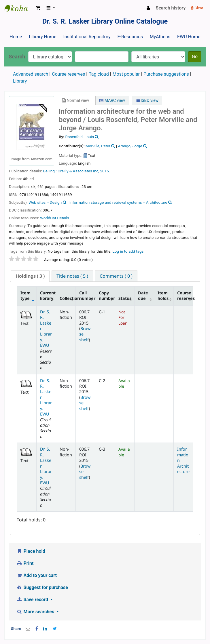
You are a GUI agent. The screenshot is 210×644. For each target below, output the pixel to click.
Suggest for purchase (42, 587)
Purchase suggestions (166, 74)
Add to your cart (37, 575)
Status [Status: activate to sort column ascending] (125, 298)
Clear (197, 8)
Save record (33, 600)
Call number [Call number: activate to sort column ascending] (87, 296)
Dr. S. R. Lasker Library (19, 8)
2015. (105, 171)
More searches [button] (36, 612)
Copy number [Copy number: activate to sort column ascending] (107, 296)
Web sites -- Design (45, 202)
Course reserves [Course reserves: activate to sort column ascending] (185, 296)
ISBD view (147, 100)
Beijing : (50, 171)
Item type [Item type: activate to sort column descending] (25, 296)
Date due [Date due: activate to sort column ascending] (143, 296)
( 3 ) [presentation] (30, 276)
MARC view (112, 100)
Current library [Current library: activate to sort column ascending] (48, 296)
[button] (38, 8)
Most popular (126, 74)
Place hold (31, 551)
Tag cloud (99, 74)
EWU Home (189, 37)
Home (16, 37)
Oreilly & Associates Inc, (79, 171)
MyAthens (160, 37)
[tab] (30, 276)
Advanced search (31, 74)
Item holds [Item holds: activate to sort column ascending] (163, 296)
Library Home (42, 37)
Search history (171, 8)
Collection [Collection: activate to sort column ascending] (68, 298)
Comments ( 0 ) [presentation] (116, 276)
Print (25, 563)
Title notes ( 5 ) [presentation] (72, 276)
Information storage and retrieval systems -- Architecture (118, 202)
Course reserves (68, 74)
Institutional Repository (87, 37)
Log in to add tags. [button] (128, 251)
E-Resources (130, 37)
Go (195, 57)
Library (20, 81)
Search (17, 57)
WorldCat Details (55, 218)
